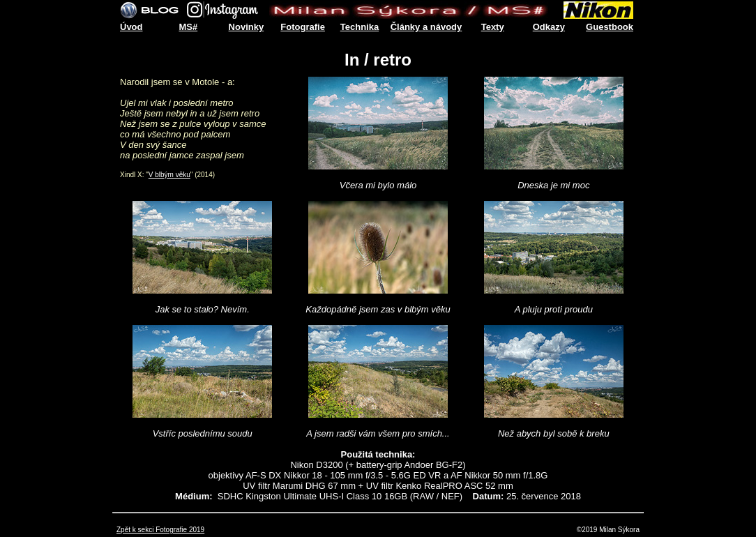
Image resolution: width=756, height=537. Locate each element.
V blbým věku (169, 175)
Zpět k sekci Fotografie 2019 (160, 530)
